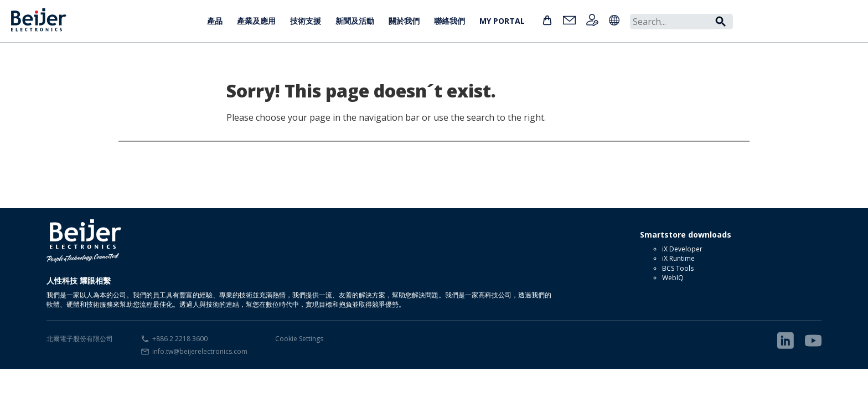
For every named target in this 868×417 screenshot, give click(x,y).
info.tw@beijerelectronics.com (200, 351)
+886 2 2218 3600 (180, 339)
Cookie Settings (299, 339)
